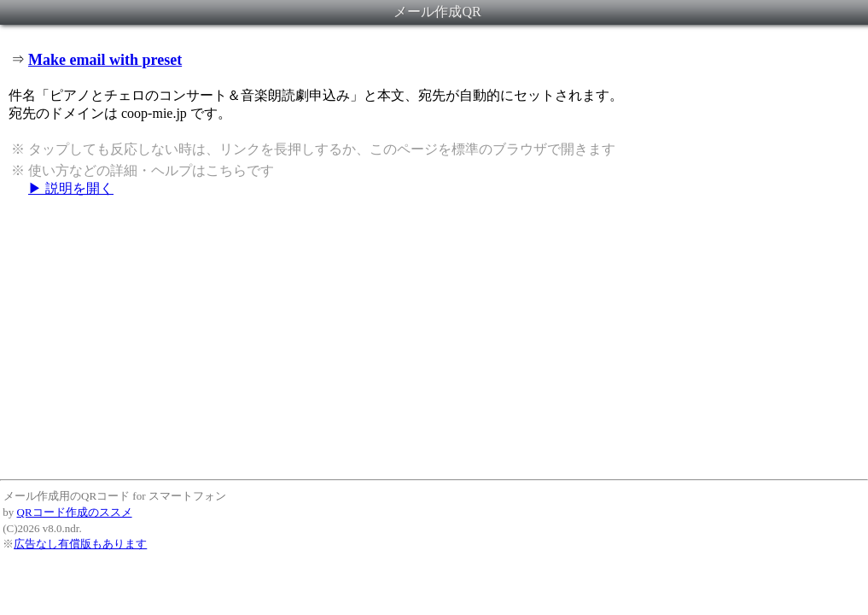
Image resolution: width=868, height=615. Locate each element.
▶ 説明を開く (71, 188)
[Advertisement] (434, 337)
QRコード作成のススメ (75, 512)
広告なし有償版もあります (80, 544)
